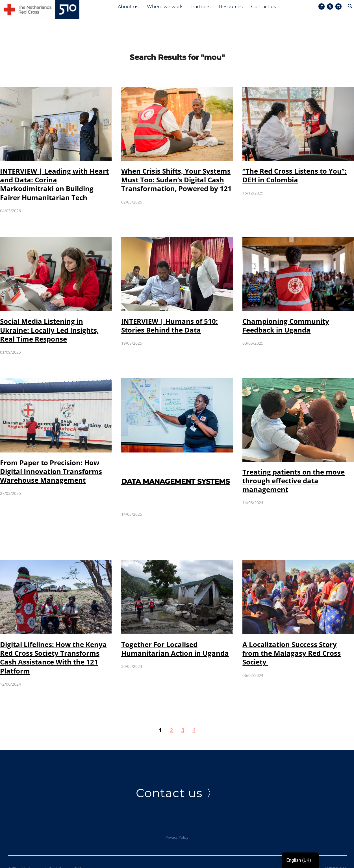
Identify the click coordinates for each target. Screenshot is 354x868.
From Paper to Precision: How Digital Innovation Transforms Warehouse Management (51, 456)
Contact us (264, 7)
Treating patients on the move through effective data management (294, 466)
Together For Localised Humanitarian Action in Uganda (175, 634)
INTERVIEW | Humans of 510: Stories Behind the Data (170, 311)
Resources (231, 7)
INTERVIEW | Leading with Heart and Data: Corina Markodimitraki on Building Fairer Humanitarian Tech (54, 169)
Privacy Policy (177, 822)
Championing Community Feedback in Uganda (286, 311)
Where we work (165, 7)
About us (128, 7)
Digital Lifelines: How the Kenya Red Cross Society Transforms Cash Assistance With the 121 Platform (53, 643)
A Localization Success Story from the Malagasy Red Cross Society (292, 638)
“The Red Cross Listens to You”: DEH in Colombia (295, 160)
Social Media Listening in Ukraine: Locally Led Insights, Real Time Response (49, 315)
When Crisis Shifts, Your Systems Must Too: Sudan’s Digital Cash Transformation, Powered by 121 (176, 165)
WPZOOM (336, 854)
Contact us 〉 (177, 778)
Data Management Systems (175, 466)
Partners (201, 7)
